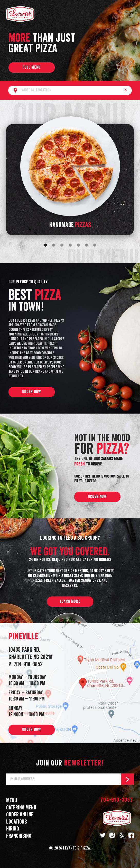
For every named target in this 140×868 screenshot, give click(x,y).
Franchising (19, 836)
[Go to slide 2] (54, 245)
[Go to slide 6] (87, 245)
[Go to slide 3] (62, 245)
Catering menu (21, 808)
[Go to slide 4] (70, 245)
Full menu (31, 67)
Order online (20, 815)
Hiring (13, 829)
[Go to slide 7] (95, 245)
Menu (12, 801)
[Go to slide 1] (45, 245)
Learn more (70, 601)
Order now (32, 392)
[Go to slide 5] (78, 245)
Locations (17, 822)
